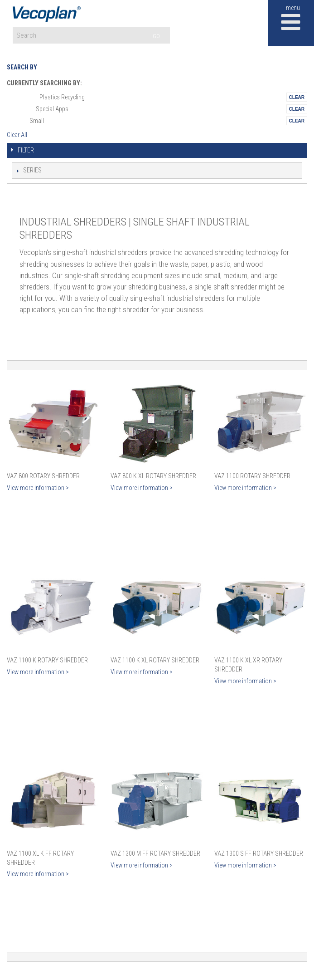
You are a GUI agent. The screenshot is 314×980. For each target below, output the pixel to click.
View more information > (38, 488)
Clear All (17, 135)
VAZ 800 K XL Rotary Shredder (153, 476)
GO (156, 36)
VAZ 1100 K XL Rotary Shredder (155, 660)
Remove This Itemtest (297, 97)
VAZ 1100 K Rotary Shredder (47, 660)
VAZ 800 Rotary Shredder (43, 476)
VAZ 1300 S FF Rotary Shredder (259, 853)
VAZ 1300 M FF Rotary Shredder (155, 853)
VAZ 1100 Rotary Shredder (252, 476)
